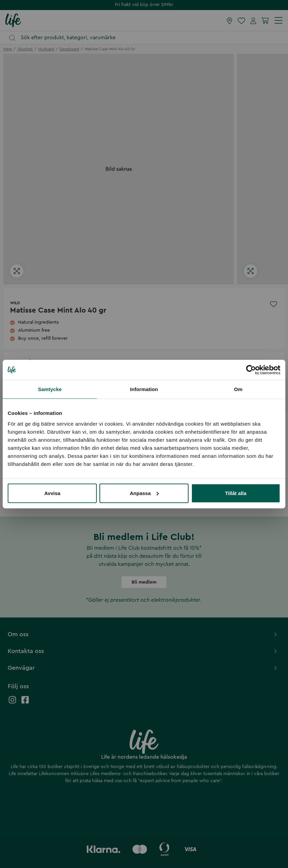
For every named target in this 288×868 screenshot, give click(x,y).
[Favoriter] (241, 20)
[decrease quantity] (17, 377)
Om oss (143, 634)
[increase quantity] (45, 377)
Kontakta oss (143, 651)
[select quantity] (31, 377)
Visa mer (16, 497)
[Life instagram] (12, 703)
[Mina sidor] (253, 20)
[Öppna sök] (147, 38)
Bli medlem (144, 582)
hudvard (46, 49)
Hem (8, 49)
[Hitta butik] (230, 20)
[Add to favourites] (274, 304)
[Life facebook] (25, 703)
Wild (15, 303)
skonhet (25, 49)
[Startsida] (13, 20)
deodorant (69, 49)
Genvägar (143, 668)
